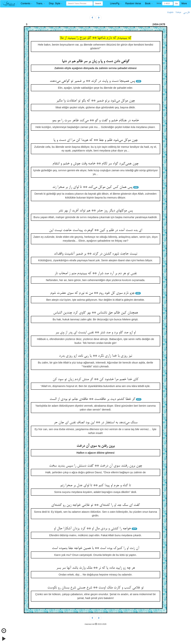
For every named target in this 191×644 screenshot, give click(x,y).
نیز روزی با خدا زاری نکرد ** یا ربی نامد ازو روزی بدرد (95, 356)
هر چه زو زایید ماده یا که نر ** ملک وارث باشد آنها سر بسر (96, 568)
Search (98, 3)
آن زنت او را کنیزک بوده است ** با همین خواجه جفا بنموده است (95, 548)
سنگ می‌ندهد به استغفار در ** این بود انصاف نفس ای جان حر (96, 423)
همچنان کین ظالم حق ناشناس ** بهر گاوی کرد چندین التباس (96, 313)
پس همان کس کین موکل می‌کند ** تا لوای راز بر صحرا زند (92, 187)
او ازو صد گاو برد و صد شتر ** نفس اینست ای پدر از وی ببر (95, 333)
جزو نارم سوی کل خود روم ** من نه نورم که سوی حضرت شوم (92, 293)
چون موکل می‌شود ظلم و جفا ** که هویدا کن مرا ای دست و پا (96, 140)
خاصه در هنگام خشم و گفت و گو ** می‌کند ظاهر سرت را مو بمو (95, 121)
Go (176, 3)
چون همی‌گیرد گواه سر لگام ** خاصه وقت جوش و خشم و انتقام (95, 164)
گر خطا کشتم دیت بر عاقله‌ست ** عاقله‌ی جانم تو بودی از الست (92, 399)
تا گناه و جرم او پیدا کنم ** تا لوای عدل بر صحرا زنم (96, 485)
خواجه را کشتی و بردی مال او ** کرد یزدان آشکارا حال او (92, 529)
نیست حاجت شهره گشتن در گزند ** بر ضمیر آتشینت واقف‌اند (95, 254)
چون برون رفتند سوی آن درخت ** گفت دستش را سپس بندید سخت (96, 466)
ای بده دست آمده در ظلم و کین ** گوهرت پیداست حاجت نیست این (96, 230)
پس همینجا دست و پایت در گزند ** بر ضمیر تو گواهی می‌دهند (92, 81)
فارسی (186, 12)
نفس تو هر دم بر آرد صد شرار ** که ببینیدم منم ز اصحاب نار (96, 273)
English (170, 12)
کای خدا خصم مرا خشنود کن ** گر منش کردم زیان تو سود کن (96, 379)
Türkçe (178, 12)
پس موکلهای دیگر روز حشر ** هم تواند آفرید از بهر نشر (95, 211)
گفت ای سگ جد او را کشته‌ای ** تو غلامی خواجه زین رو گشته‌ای (95, 505)
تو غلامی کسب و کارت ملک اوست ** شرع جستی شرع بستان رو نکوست (95, 588)
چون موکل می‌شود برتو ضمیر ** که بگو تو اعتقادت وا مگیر (96, 101)
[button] (26, 4)
